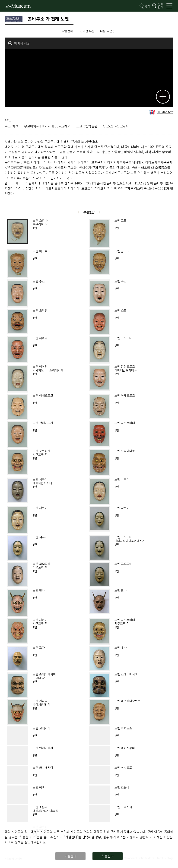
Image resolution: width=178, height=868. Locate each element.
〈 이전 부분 (87, 31)
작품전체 (67, 31)
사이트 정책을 (14, 842)
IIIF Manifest (161, 112)
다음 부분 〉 (108, 31)
